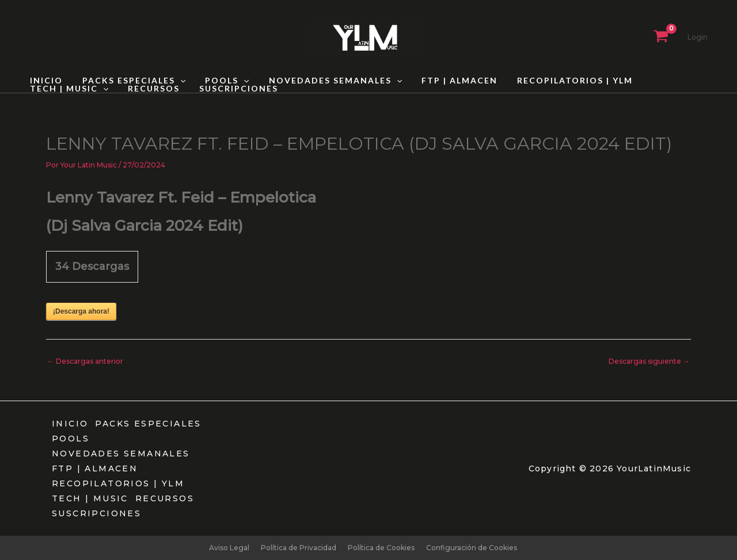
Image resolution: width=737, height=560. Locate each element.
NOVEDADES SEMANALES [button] (323, 81)
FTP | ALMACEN (444, 81)
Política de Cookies (381, 548)
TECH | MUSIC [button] (669, 81)
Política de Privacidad (299, 548)
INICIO (45, 81)
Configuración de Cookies (472, 548)
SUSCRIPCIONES (136, 89)
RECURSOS (54, 89)
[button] (175, 81)
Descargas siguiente (649, 361)
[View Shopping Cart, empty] (661, 37)
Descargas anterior (85, 361)
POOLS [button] (218, 81)
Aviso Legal (229, 548)
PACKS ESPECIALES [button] (129, 81)
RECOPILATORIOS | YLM (556, 81)
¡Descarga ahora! (81, 311)
